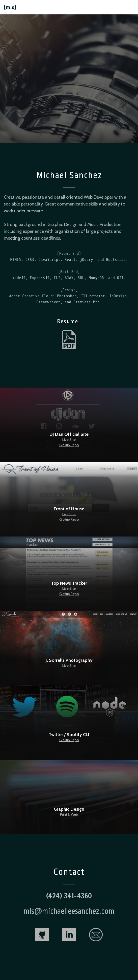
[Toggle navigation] (127, 7)
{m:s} (10, 7)
